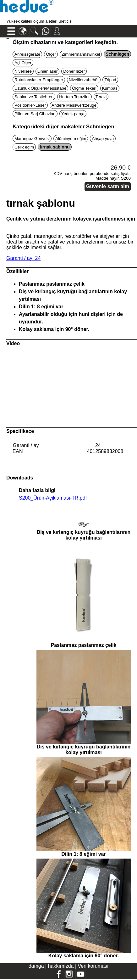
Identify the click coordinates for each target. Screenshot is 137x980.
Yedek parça (73, 114)
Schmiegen (117, 54)
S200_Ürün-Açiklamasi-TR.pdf (53, 498)
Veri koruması (93, 966)
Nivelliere (23, 71)
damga (36, 966)
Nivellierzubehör (84, 80)
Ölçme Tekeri (84, 88)
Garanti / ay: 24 (23, 258)
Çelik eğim (24, 147)
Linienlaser (47, 71)
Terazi (101, 97)
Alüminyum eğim (71, 139)
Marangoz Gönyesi (32, 139)
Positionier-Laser (30, 105)
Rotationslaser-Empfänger (39, 80)
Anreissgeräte (27, 54)
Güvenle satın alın (108, 186)
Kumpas (110, 88)
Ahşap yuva (103, 139)
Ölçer (51, 54)
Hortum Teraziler (74, 97)
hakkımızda (61, 966)
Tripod (110, 80)
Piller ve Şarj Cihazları (35, 114)
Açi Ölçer (23, 63)
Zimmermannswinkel (81, 54)
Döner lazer (74, 71)
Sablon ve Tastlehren (34, 97)
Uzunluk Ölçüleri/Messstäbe (40, 88)
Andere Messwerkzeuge (74, 105)
